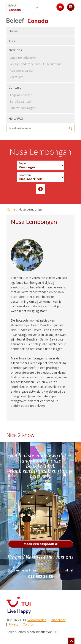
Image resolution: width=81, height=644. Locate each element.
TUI (56, 632)
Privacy (13, 624)
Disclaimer (58, 620)
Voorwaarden (37, 620)
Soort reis (25, 175)
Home (11, 209)
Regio (22, 163)
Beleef (12, 6)
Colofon (29, 624)
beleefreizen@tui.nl (51, 570)
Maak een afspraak (40, 544)
